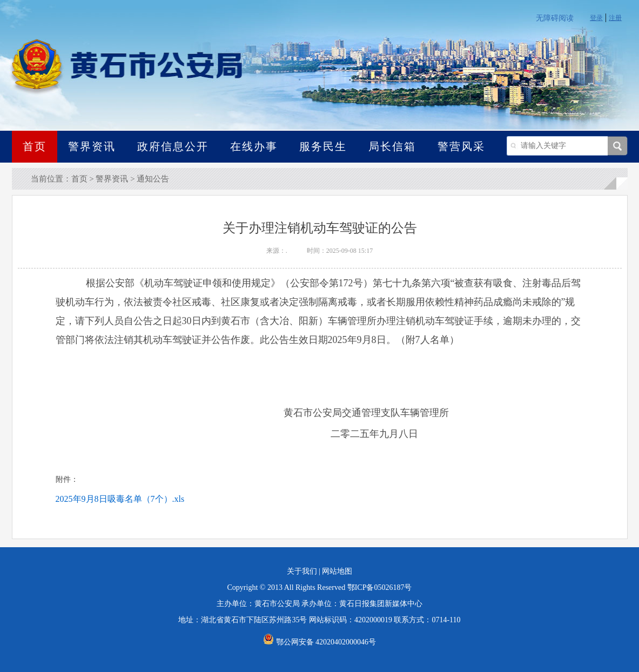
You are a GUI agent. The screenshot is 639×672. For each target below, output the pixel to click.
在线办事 (254, 146)
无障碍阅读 (555, 18)
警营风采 (461, 146)
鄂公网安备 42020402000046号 (319, 642)
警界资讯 (92, 146)
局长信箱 (392, 146)
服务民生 (323, 146)
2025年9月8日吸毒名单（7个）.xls (120, 499)
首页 (35, 146)
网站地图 (337, 571)
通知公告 (153, 179)
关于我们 (302, 571)
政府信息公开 (173, 146)
